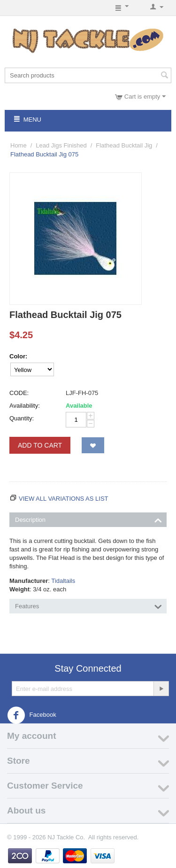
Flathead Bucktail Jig (124, 145)
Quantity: (22, 418)
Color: (18, 356)
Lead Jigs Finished (61, 145)
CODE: (19, 393)
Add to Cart (40, 445)
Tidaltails (63, 581)
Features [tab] (88, 605)
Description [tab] (88, 519)
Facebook (32, 715)
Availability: (25, 406)
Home (19, 145)
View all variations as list (64, 499)
